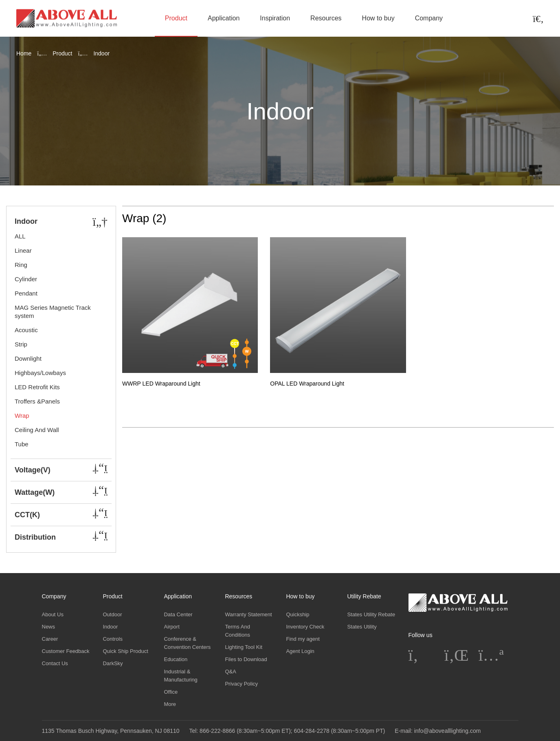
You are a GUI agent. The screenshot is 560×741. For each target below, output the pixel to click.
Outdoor (112, 614)
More (170, 704)
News (49, 627)
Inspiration (275, 18)
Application (224, 18)
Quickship (298, 614)
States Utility (362, 627)
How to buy (378, 18)
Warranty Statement (248, 614)
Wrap (22, 416)
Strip (21, 344)
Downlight (28, 358)
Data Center (178, 614)
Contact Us (55, 663)
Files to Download (246, 659)
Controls (112, 639)
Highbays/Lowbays (40, 373)
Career (50, 639)
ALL (20, 236)
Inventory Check (305, 627)
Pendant (26, 293)
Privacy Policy (241, 684)
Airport (171, 627)
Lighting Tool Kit (244, 647)
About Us (53, 614)
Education (176, 659)
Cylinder (26, 279)
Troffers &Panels (37, 401)
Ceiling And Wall (37, 430)
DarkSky (113, 663)
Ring (21, 265)
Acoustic (26, 330)
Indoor (110, 627)
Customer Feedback (66, 651)
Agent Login (300, 651)
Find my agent (303, 639)
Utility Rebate (364, 596)
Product (176, 18)
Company (429, 18)
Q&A (230, 672)
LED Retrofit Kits (37, 387)
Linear (23, 250)
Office (171, 692)
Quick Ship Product (125, 651)
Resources (326, 18)
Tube (22, 444)
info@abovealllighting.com (448, 731)
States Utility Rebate (371, 614)
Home (24, 53)
